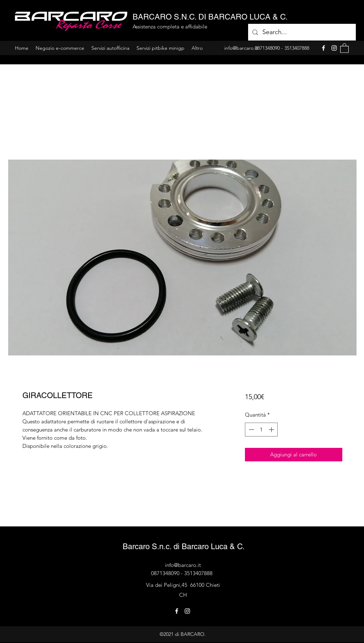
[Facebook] (323, 48)
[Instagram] (334, 48)
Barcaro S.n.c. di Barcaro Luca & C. (184, 546)
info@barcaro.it (183, 565)
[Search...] (302, 32)
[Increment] (272, 430)
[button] (344, 48)
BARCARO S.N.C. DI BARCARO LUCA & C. (210, 17)
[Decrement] (251, 430)
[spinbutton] (261, 430)
